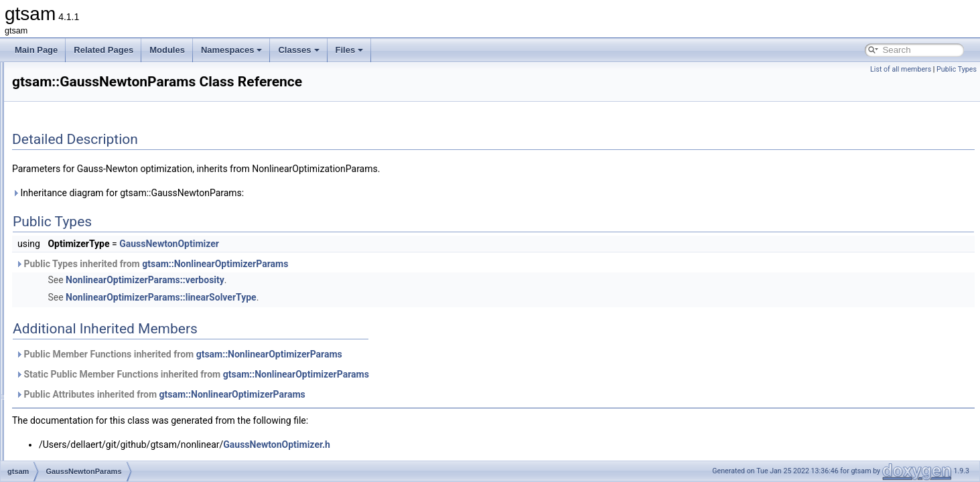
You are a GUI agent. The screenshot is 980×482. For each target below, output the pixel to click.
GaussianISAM (82, 209)
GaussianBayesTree (91, 91)
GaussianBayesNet (89, 76)
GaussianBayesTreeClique (102, 106)
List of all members (901, 69)
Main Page (36, 50)
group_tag (73, 430)
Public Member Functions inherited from (346, 354)
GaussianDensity (85, 135)
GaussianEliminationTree (100, 150)
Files (350, 50)
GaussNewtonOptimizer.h (444, 445)
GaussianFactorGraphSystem (108, 194)
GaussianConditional (92, 120)
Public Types (957, 69)
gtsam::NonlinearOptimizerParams (382, 264)
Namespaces (232, 50)
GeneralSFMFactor (89, 283)
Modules (167, 50)
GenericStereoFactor (92, 327)
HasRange (74, 459)
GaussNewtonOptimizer (97, 253)
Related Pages (103, 50)
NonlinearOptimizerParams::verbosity (312, 280)
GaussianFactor (83, 165)
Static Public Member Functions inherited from (360, 374)
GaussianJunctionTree (95, 224)
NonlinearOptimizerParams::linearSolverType (329, 297)
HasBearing (76, 445)
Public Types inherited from (319, 264)
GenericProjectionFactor (98, 312)
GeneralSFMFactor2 (91, 297)
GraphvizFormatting (90, 415)
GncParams (76, 371)
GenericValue (79, 341)
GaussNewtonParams (94, 268)
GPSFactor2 (77, 400)
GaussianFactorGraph (94, 179)
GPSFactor (75, 386)
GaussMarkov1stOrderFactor (107, 238)
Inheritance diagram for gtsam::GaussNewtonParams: (295, 193)
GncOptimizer (79, 356)
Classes (298, 50)
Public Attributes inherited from (328, 394)
